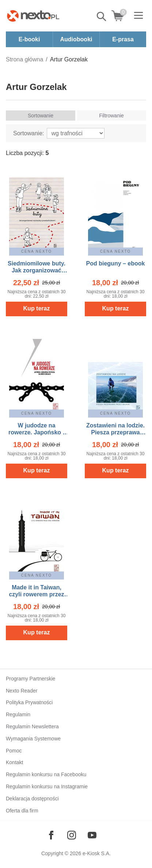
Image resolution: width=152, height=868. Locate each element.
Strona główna (24, 59)
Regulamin (18, 714)
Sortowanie (41, 116)
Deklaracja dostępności (32, 799)
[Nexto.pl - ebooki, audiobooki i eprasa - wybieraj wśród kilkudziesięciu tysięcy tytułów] (33, 16)
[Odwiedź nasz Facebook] (51, 835)
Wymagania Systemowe (33, 739)
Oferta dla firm (22, 811)
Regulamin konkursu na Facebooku (46, 774)
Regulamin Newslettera (32, 727)
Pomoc (14, 751)
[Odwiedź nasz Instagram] (72, 835)
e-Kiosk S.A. (97, 853)
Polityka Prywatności (29, 702)
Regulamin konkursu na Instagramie (47, 786)
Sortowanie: (29, 133)
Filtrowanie (111, 116)
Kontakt (14, 762)
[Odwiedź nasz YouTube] (92, 835)
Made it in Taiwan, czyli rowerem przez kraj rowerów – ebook (37, 594)
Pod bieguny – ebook (116, 263)
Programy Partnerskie (31, 679)
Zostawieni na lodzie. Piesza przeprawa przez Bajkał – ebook (115, 432)
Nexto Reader (22, 691)
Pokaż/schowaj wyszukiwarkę (102, 16)
